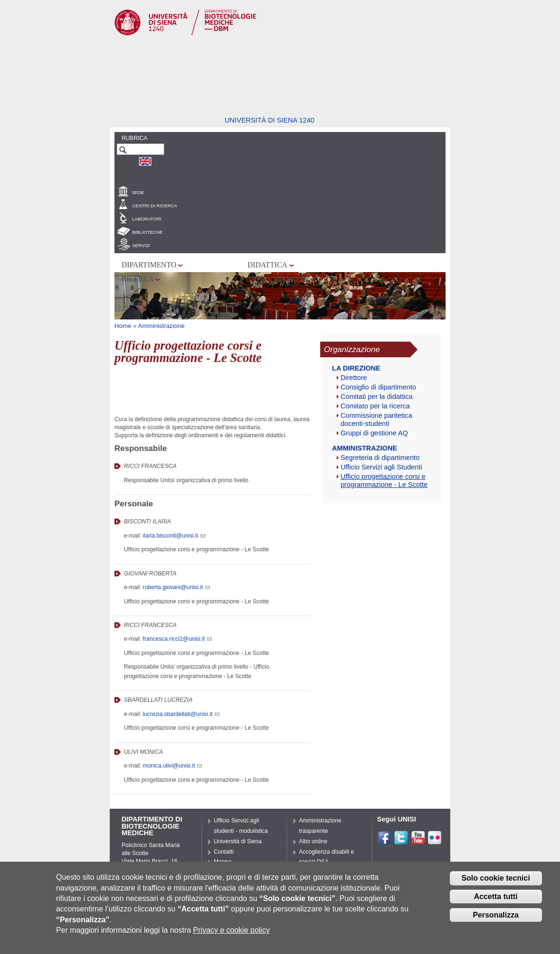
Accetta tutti (496, 897)
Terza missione (278, 279)
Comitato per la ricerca (375, 406)
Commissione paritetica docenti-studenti (376, 420)
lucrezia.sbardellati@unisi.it (181, 714)
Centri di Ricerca (154, 206)
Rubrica (135, 138)
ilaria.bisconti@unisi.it (174, 536)
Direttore (354, 378)
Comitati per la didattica (376, 397)
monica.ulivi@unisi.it (172, 766)
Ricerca (138, 279)
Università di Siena (238, 841)
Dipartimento (149, 265)
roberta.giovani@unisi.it (176, 587)
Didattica (267, 265)
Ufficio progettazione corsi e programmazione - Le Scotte (384, 481)
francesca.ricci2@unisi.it (177, 639)
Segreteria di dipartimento (380, 458)
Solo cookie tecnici (496, 879)
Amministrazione (162, 326)
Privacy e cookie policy (231, 930)
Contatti (224, 852)
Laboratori (147, 219)
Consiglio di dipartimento (378, 387)
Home (123, 326)
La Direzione (356, 368)
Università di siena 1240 (270, 120)
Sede (138, 192)
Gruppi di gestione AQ (374, 433)
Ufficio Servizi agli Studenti (381, 467)
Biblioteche (147, 232)
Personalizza (496, 915)
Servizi (141, 245)
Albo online (313, 841)
